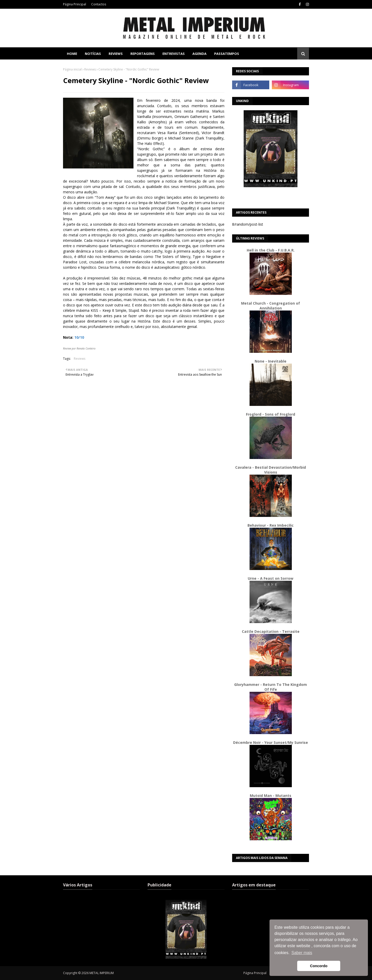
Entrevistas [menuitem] (174, 54)
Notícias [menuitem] (93, 54)
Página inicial (72, 69)
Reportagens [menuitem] (143, 54)
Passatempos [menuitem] (227, 54)
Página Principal (75, 4)
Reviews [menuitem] (116, 54)
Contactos (99, 4)
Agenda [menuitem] (199, 54)
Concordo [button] (319, 966)
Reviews (90, 69)
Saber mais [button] (302, 953)
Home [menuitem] (72, 54)
